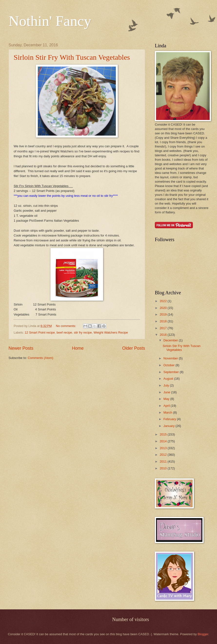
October (169, 365)
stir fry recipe (83, 332)
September (172, 372)
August (169, 379)
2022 (164, 301)
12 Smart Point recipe (40, 332)
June (167, 392)
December (171, 340)
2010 (164, 468)
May (167, 399)
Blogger (203, 634)
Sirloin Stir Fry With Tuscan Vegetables (72, 57)
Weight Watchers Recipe (111, 332)
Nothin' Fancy (50, 21)
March (168, 412)
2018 (164, 321)
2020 (164, 308)
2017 (164, 328)
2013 (164, 448)
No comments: (66, 326)
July (167, 385)
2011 (164, 461)
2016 (164, 335)
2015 (164, 434)
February (170, 419)
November (171, 358)
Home (78, 348)
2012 (164, 455)
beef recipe (64, 332)
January (169, 426)
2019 (164, 314)
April (167, 406)
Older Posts (134, 348)
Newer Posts (21, 348)
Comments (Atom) (40, 358)
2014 (164, 441)
